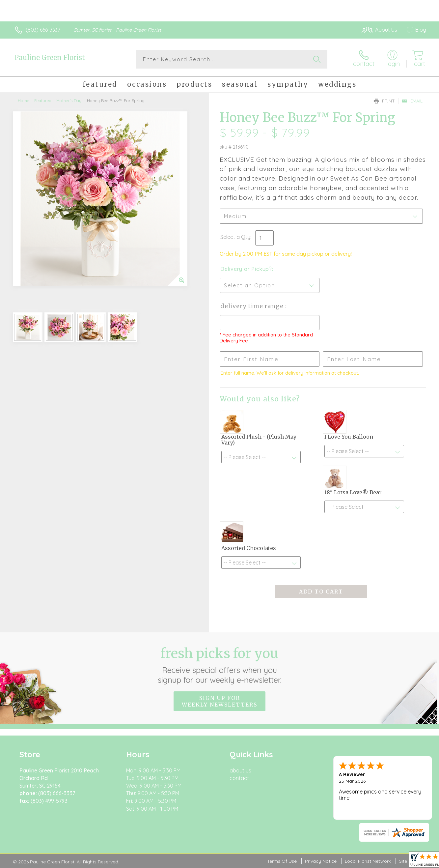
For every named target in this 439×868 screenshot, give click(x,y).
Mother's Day (69, 101)
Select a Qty (235, 237)
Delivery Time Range (253, 306)
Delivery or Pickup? (246, 269)
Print (384, 101)
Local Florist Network (368, 861)
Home (24, 101)
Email (412, 101)
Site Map (409, 861)
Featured (43, 101)
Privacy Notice (321, 861)
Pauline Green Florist (50, 58)
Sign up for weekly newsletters (219, 701)
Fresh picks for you (219, 665)
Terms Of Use (282, 861)
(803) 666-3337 (43, 30)
